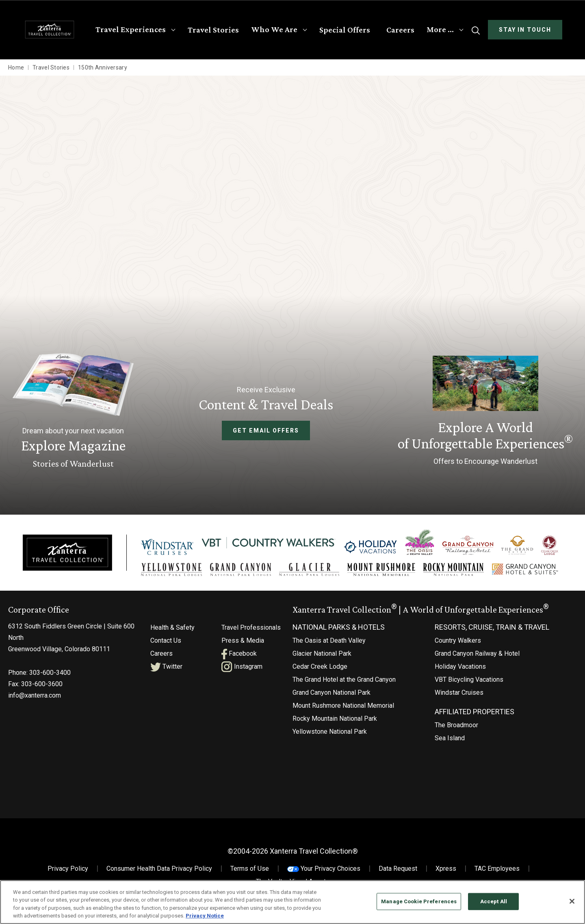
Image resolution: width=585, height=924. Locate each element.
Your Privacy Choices (324, 872)
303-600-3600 (42, 687)
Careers (400, 30)
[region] (292, 902)
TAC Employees (497, 872)
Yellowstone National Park (330, 735)
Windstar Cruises (459, 696)
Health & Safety (172, 631)
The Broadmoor (456, 728)
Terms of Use (250, 872)
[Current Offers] (485, 412)
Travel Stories (213, 30)
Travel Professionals (251, 631)
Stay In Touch (525, 30)
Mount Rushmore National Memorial (343, 709)
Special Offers (345, 30)
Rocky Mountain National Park (335, 722)
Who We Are (274, 29)
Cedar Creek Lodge (320, 670)
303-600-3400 (50, 676)
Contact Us (166, 644)
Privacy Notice (205, 916)
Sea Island (450, 741)
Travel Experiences (131, 29)
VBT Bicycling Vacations (469, 683)
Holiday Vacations (460, 670)
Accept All (494, 901)
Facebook (239, 657)
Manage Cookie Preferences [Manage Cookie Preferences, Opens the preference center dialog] (419, 901)
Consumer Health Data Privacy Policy (159, 872)
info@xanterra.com (35, 699)
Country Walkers (458, 644)
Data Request (398, 872)
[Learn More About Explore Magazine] (73, 412)
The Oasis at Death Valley (329, 644)
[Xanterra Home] (50, 30)
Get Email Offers (266, 430)
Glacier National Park (322, 657)
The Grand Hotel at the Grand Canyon (344, 683)
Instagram (242, 670)
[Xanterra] (67, 554)
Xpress (446, 872)
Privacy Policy (68, 872)
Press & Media (243, 644)
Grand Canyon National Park (331, 696)
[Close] (572, 901)
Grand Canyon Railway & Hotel (477, 657)
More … (440, 29)
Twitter (166, 670)
